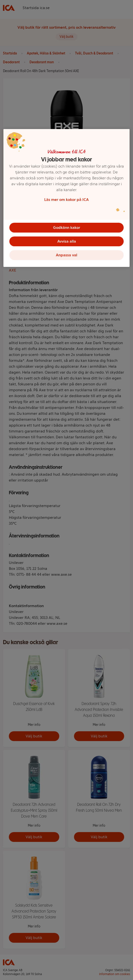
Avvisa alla (67, 241)
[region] (67, 198)
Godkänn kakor (67, 228)
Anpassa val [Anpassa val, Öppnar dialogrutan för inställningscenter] (66, 255)
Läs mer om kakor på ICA (66, 200)
